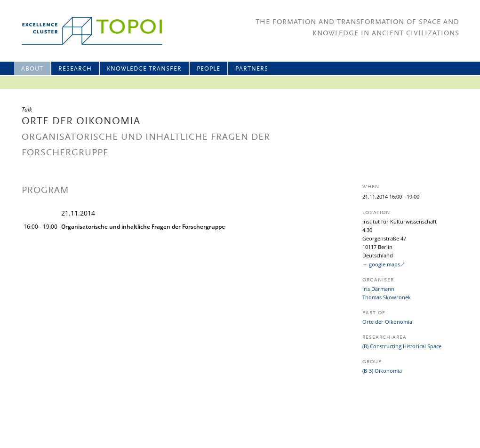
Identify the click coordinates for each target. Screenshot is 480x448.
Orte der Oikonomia (387, 322)
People (208, 69)
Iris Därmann (378, 289)
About (32, 69)
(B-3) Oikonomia (382, 371)
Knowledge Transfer (144, 69)
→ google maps (381, 264)
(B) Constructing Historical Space (402, 346)
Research (75, 69)
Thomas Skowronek (387, 297)
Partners (252, 69)
